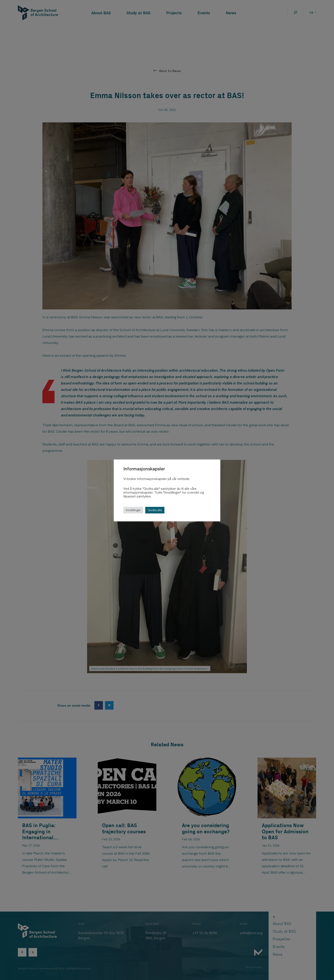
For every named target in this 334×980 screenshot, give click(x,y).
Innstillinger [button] (133, 510)
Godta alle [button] (155, 510)
